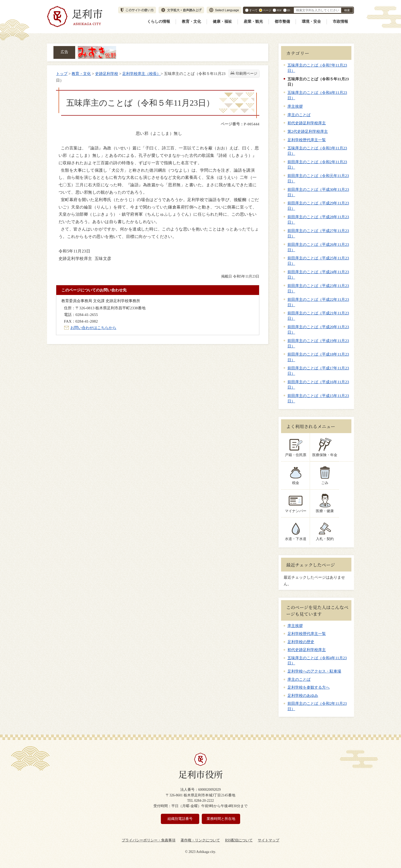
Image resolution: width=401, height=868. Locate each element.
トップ (62, 74)
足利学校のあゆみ (303, 696)
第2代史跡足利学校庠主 (308, 131)
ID (289, 10)
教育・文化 (191, 21)
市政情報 (340, 21)
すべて (253, 10)
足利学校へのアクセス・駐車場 (314, 671)
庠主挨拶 (295, 106)
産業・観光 (253, 21)
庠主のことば (299, 115)
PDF (279, 10)
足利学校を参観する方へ (309, 687)
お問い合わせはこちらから (93, 328)
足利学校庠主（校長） (141, 74)
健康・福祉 (222, 21)
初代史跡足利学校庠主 (307, 123)
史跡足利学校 (107, 74)
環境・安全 (311, 21)
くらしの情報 (159, 21)
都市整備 (282, 21)
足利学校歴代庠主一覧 (307, 140)
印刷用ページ (247, 74)
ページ (267, 10)
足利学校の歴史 (301, 642)
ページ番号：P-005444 (240, 124)
